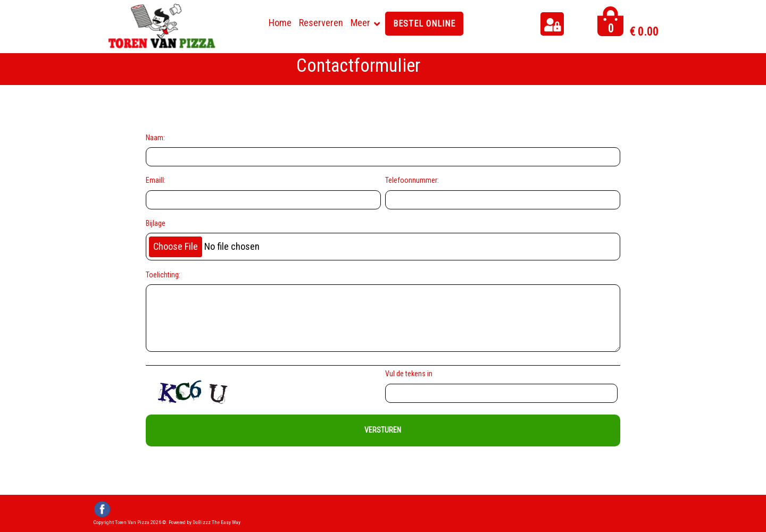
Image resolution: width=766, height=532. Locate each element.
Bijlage (156, 223)
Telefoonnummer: (412, 180)
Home (280, 23)
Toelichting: (163, 275)
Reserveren (321, 23)
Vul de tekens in (410, 374)
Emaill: (156, 180)
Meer (360, 23)
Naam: (155, 138)
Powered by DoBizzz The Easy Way (205, 522)
